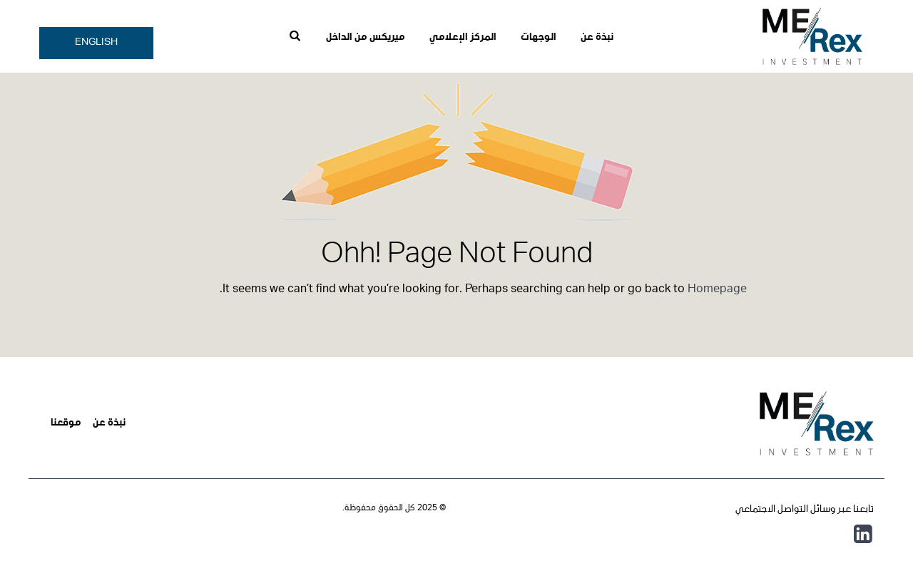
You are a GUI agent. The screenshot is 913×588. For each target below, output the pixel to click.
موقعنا (66, 423)
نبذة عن (597, 38)
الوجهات (539, 38)
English (96, 43)
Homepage (717, 290)
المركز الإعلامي (463, 38)
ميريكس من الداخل (366, 38)
